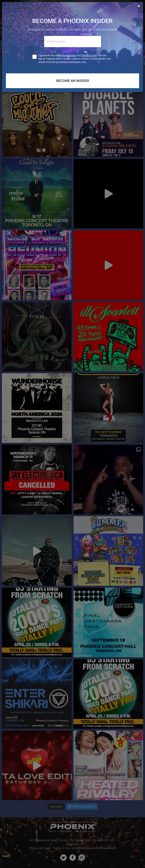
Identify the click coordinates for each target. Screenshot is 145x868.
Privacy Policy (69, 55)
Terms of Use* (89, 55)
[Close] (139, 6)
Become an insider (73, 81)
